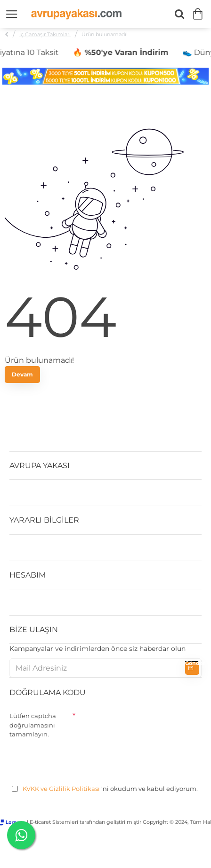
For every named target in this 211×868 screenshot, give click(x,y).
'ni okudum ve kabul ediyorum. (105, 789)
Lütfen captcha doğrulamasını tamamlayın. (33, 725)
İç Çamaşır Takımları (45, 34)
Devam (22, 374)
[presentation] (81, 760)
